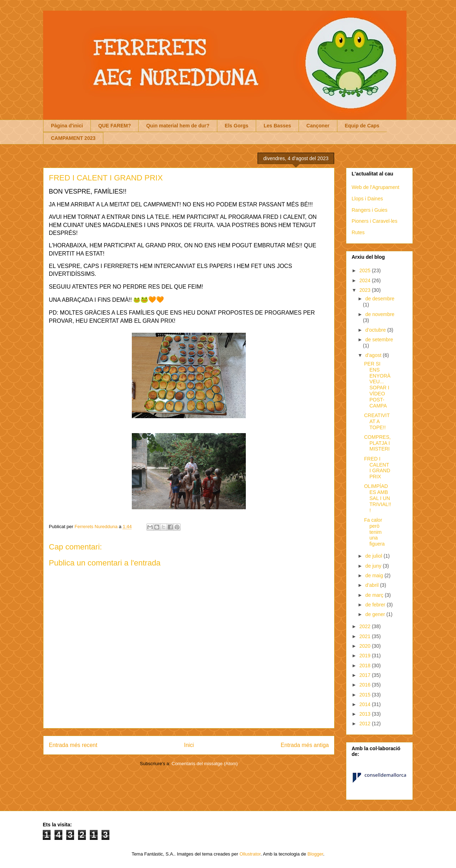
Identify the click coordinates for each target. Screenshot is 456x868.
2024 (366, 280)
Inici (189, 745)
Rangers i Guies (369, 210)
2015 (366, 695)
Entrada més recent (73, 745)
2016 (366, 685)
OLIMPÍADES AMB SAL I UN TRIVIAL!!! (378, 498)
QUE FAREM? (115, 126)
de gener (376, 614)
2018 (366, 666)
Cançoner (318, 126)
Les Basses (277, 126)
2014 (366, 704)
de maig (375, 575)
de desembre (380, 299)
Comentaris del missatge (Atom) (205, 764)
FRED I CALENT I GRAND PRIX (377, 468)
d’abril (372, 585)
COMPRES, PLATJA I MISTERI (377, 443)
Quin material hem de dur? (178, 126)
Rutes (358, 232)
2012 (366, 724)
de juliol (374, 556)
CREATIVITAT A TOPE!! (377, 421)
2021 (366, 636)
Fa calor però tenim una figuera (374, 532)
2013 (366, 714)
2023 (366, 290)
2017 (366, 675)
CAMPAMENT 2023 (73, 138)
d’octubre (376, 330)
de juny (374, 566)
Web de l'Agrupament (375, 187)
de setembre (379, 340)
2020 (366, 646)
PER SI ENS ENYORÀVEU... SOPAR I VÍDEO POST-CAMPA (377, 385)
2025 (366, 270)
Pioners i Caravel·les (374, 221)
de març (375, 595)
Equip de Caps (362, 126)
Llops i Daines (367, 199)
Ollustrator (250, 854)
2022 (366, 626)
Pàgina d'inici (67, 126)
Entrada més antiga (305, 745)
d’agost (374, 355)
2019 (366, 656)
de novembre (380, 314)
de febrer (376, 605)
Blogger (315, 854)
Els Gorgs (237, 126)
